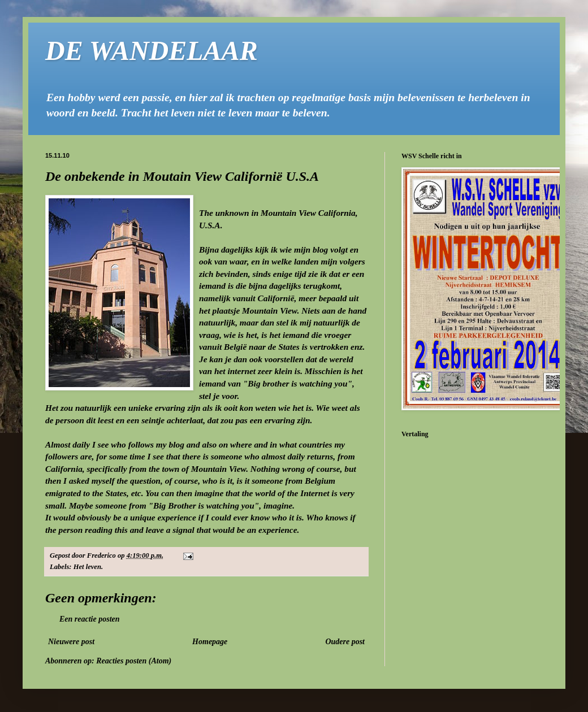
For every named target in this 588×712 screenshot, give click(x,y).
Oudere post (345, 642)
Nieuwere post (71, 642)
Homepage (210, 642)
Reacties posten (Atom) (134, 661)
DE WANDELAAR (152, 51)
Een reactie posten (90, 619)
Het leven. (88, 567)
